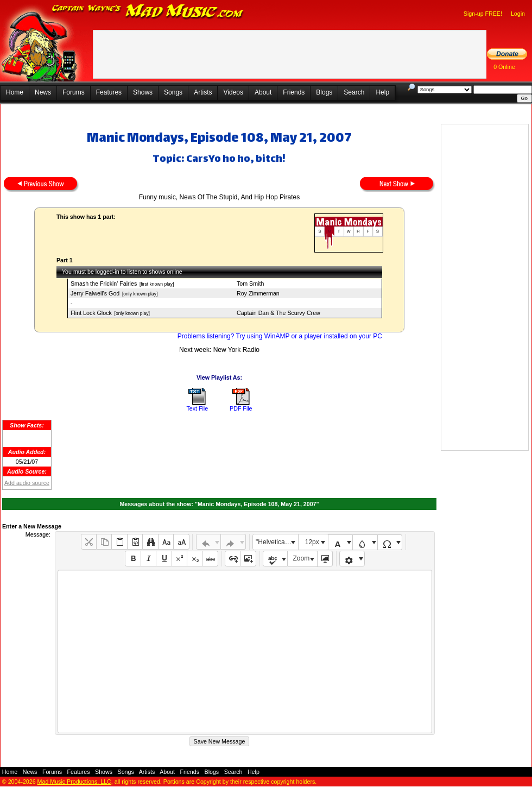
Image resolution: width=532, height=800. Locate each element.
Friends (294, 92)
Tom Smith (250, 284)
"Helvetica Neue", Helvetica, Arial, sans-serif (277, 542)
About (263, 92)
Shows (143, 92)
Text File (197, 408)
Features (109, 92)
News (43, 92)
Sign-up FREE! (483, 14)
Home (15, 92)
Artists (203, 92)
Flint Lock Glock (91, 313)
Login (518, 14)
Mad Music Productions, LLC (74, 782)
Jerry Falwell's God (95, 293)
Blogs (324, 92)
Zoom (302, 558)
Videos (233, 92)
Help (382, 92)
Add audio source (27, 483)
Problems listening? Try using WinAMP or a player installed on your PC (280, 336)
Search (354, 92)
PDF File (241, 408)
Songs (173, 92)
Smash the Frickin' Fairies (104, 284)
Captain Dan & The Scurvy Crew (278, 313)
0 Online (504, 67)
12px (312, 542)
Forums (74, 92)
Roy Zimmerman (258, 293)
